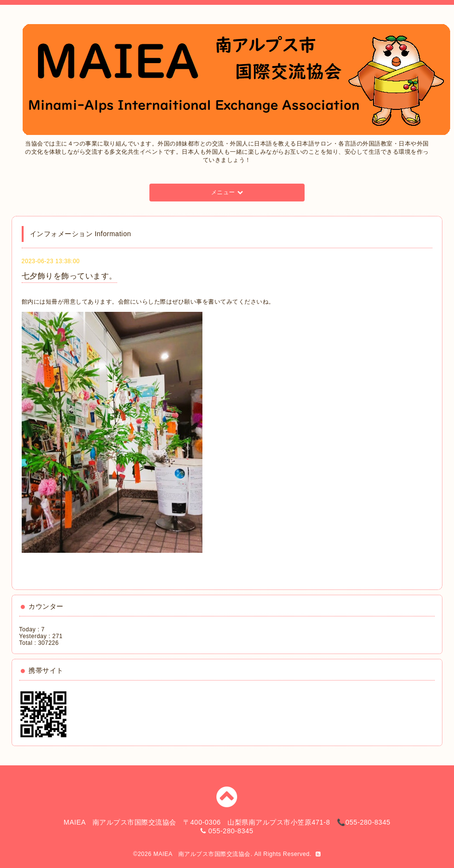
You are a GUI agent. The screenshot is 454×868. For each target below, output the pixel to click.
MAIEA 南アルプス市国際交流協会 (202, 854)
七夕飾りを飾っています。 (69, 276)
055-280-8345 (231, 831)
